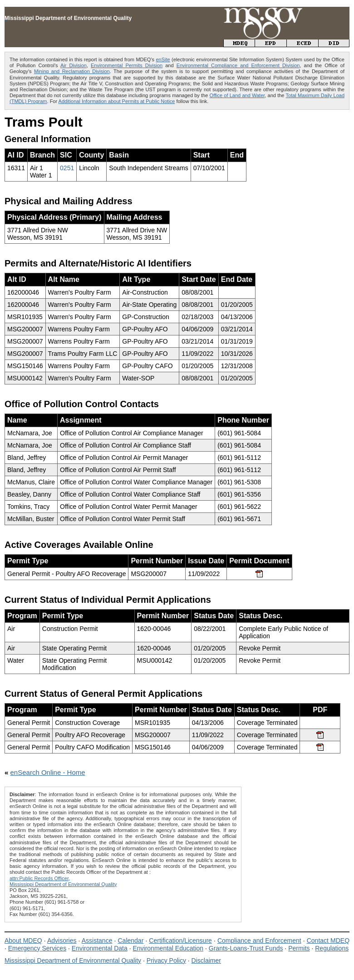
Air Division (74, 65)
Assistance (97, 941)
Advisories (62, 941)
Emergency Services (37, 948)
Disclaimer (206, 960)
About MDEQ (23, 941)
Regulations (332, 948)
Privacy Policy (166, 960)
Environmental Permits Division (127, 65)
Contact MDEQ (328, 941)
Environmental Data (100, 948)
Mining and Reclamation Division (72, 71)
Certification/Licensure (180, 941)
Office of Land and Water (237, 95)
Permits (299, 948)
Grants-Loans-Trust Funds (246, 948)
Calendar (130, 941)
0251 (67, 168)
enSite (163, 59)
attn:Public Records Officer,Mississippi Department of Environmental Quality (63, 881)
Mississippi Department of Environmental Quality (73, 960)
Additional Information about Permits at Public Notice (117, 101)
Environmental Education (168, 948)
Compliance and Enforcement (259, 941)
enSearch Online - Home (48, 772)
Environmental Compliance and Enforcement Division (238, 65)
